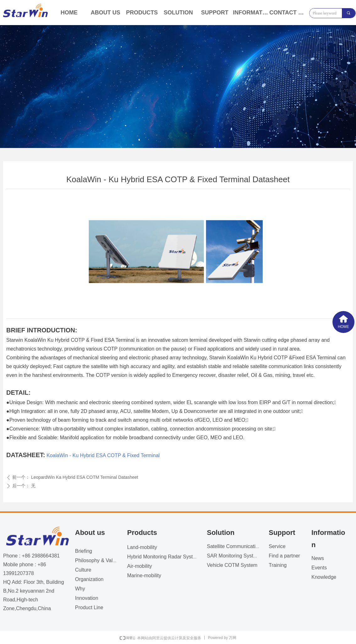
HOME (69, 13)
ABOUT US (105, 13)
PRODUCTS (142, 13)
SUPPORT (215, 13)
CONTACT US (288, 13)
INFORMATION (251, 13)
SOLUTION (178, 13)
